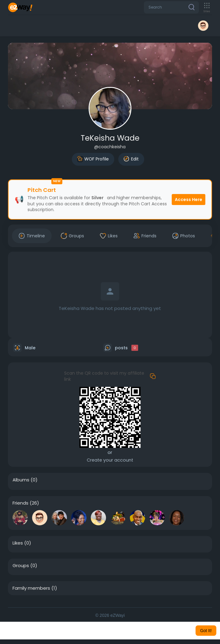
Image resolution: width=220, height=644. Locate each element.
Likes (18, 543)
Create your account (110, 460)
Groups (21, 566)
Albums (21, 480)
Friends (20, 503)
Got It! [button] (206, 631)
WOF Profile (93, 159)
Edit (131, 159)
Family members (31, 588)
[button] (171, 7)
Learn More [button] (169, 631)
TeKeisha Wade (110, 138)
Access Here (189, 200)
